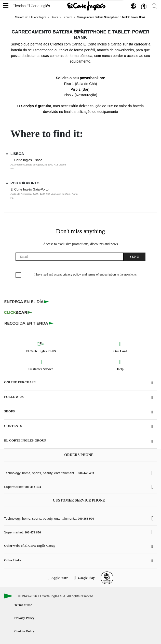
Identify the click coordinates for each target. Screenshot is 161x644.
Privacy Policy (24, 618)
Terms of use (23, 605)
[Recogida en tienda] (29, 323)
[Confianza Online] (107, 578)
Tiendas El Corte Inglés (31, 6)
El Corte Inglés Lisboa (73, 164)
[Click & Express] (27, 302)
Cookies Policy (24, 631)
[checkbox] (19, 275)
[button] (6, 6)
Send (135, 257)
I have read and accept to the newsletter (86, 275)
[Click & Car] (18, 312)
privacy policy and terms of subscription (89, 275)
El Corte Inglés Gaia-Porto (73, 194)
